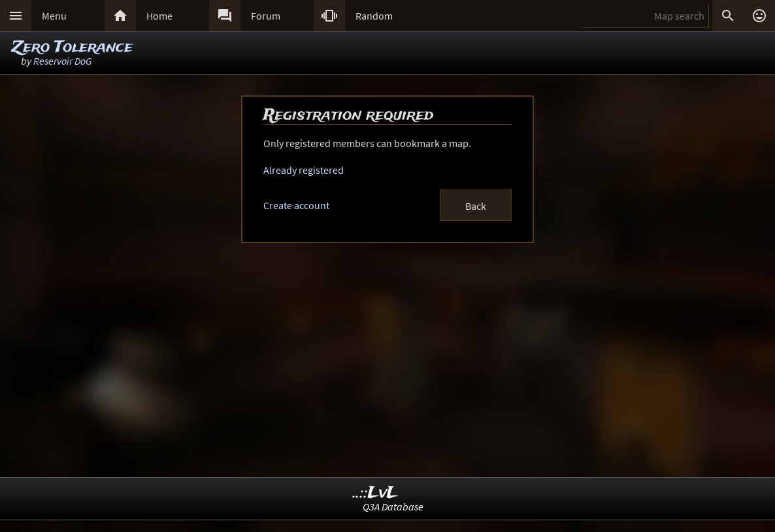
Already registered (304, 170)
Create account (296, 205)
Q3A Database (393, 507)
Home (159, 16)
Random (374, 16)
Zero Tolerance (72, 47)
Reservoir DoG (62, 61)
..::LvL (375, 493)
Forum (266, 16)
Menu (54, 16)
